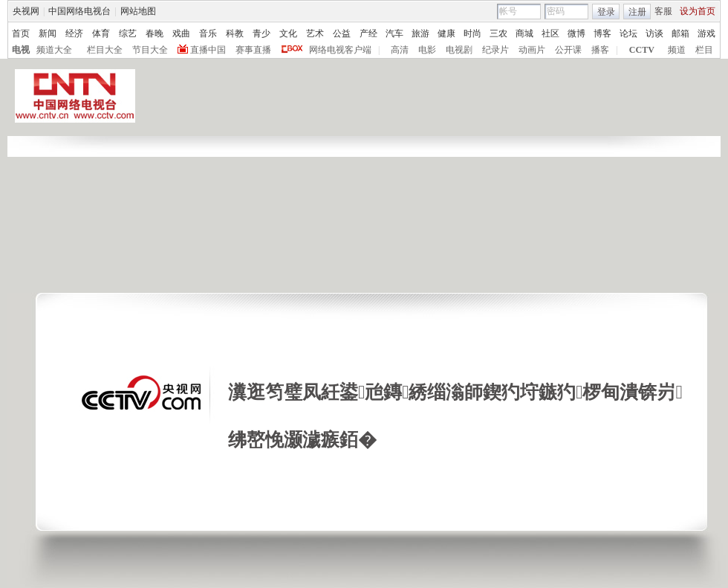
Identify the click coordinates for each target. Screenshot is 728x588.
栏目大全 (105, 50)
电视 (21, 50)
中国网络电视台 (79, 11)
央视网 (26, 11)
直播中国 (208, 50)
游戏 (706, 33)
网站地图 (138, 11)
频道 (677, 50)
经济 (74, 33)
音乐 (208, 33)
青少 (261, 33)
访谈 (654, 33)
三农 (498, 33)
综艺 (128, 33)
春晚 (155, 33)
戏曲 (181, 33)
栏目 (704, 50)
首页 (21, 33)
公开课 (568, 50)
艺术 (315, 33)
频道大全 (54, 50)
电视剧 (459, 50)
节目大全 (150, 50)
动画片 (532, 50)
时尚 (472, 33)
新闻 (48, 33)
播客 (600, 50)
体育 (101, 33)
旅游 (420, 33)
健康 (446, 33)
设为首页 (698, 11)
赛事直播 (253, 50)
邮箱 (680, 33)
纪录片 (495, 50)
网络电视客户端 (340, 50)
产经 (368, 33)
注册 (637, 12)
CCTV (642, 50)
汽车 (394, 33)
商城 (524, 33)
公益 (342, 33)
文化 (288, 33)
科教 (235, 33)
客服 (663, 11)
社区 (550, 33)
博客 (602, 33)
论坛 (628, 33)
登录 (606, 12)
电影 (427, 50)
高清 (400, 50)
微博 (576, 33)
